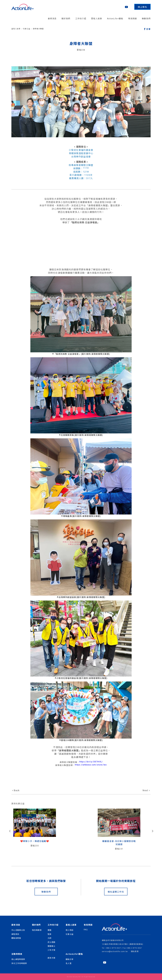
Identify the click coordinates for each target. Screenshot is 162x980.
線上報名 (142, 7)
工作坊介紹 (81, 19)
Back (17, 790)
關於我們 (66, 19)
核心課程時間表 (18, 959)
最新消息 (52, 19)
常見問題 (133, 19)
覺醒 (50, 930)
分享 (148, 29)
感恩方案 (51, 958)
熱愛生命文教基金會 (127, 841)
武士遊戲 (51, 942)
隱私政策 (135, 951)
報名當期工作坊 (116, 892)
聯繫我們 (146, 19)
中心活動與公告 (18, 930)
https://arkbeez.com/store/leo (91, 765)
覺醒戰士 (51, 946)
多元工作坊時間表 (19, 963)
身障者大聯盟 (38, 29)
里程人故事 (97, 19)
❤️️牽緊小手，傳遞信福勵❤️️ (35, 841)
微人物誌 (70, 930)
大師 (50, 938)
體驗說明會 (16, 938)
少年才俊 (51, 950)
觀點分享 (70, 959)
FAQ (86, 930)
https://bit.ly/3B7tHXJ (91, 762)
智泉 (50, 934)
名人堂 (69, 963)
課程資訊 (15, 934)
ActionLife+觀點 (115, 19)
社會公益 (27, 29)
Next (145, 790)
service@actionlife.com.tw (115, 951)
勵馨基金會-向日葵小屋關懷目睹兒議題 (81, 843)
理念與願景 (37, 930)
